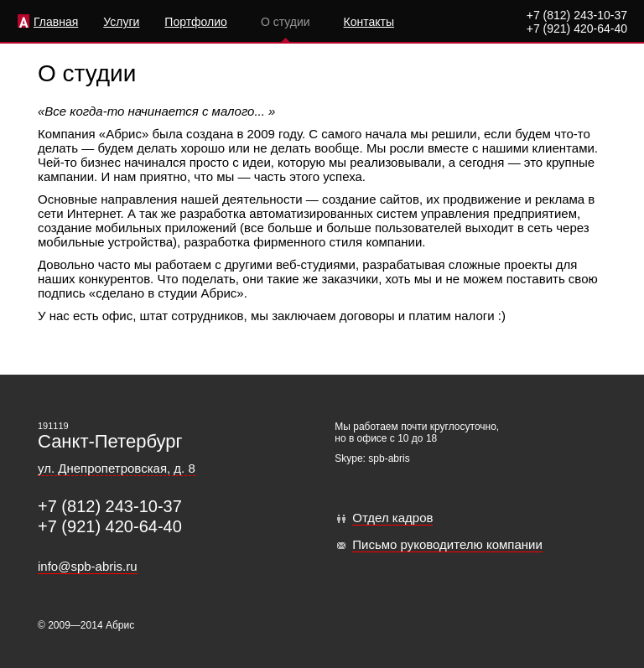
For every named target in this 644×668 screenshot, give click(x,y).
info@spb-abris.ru (88, 566)
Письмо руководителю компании (447, 544)
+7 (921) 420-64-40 (577, 28)
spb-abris (389, 458)
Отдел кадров (392, 518)
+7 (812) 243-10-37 (577, 15)
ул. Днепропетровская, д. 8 (117, 468)
